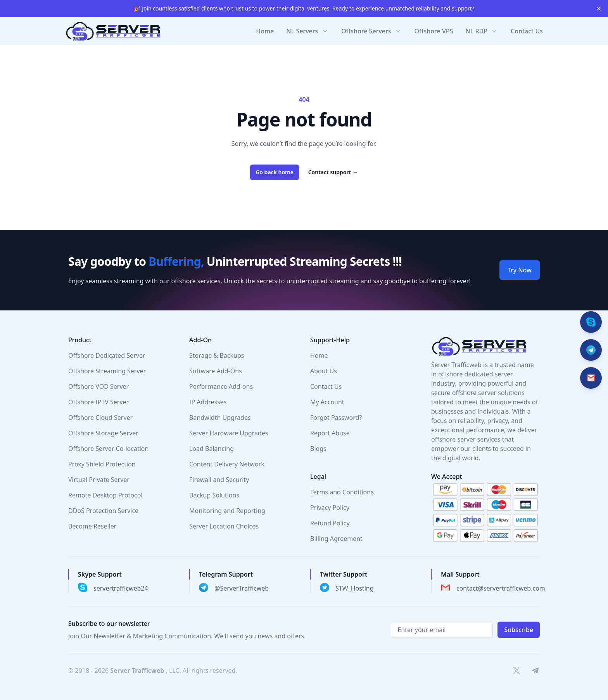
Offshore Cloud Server (100, 418)
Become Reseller (92, 526)
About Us (324, 371)
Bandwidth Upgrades (220, 418)
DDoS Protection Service (103, 511)
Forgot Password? (336, 418)
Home (265, 31)
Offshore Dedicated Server (107, 355)
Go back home (275, 172)
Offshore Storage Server (103, 433)
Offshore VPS (434, 31)
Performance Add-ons (221, 386)
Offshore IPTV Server (98, 402)
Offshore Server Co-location (108, 449)
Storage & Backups (217, 355)
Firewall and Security (219, 480)
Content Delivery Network (227, 464)
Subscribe (519, 630)
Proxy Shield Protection (102, 464)
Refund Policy (330, 523)
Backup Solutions (214, 495)
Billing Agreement (336, 539)
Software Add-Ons (216, 371)
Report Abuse (330, 433)
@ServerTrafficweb (242, 588)
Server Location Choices (224, 526)
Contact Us (527, 31)
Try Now (520, 270)
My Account (327, 402)
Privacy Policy (330, 508)
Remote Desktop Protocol (105, 495)
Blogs (318, 449)
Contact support (333, 172)
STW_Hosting (355, 588)
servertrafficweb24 (121, 588)
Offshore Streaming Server (107, 371)
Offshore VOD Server (98, 386)
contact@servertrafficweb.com (501, 588)
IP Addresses (208, 402)
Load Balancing (212, 449)
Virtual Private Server (99, 480)
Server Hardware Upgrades (229, 433)
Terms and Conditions (342, 492)
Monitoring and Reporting (227, 511)
